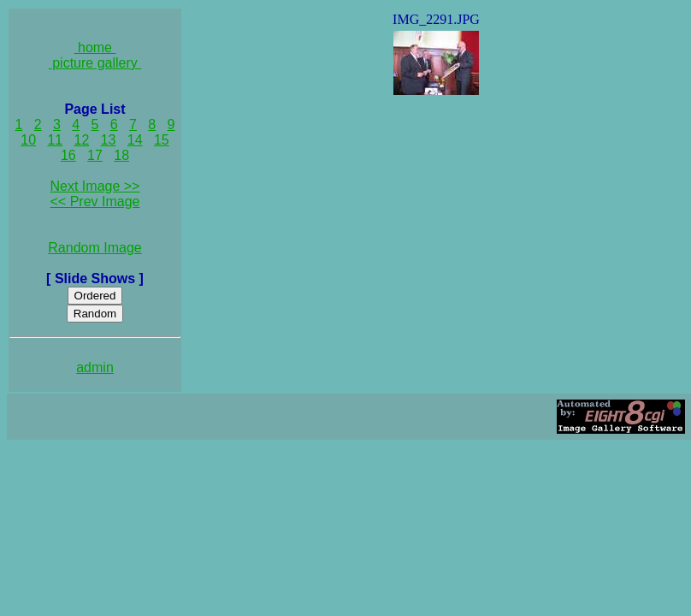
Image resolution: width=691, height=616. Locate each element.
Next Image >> (95, 186)
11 (55, 140)
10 (28, 140)
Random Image (94, 248)
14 (135, 140)
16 (68, 155)
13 (109, 140)
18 (121, 155)
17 (95, 155)
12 (82, 140)
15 (162, 140)
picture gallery (95, 63)
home (95, 47)
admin (95, 367)
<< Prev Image (95, 201)
